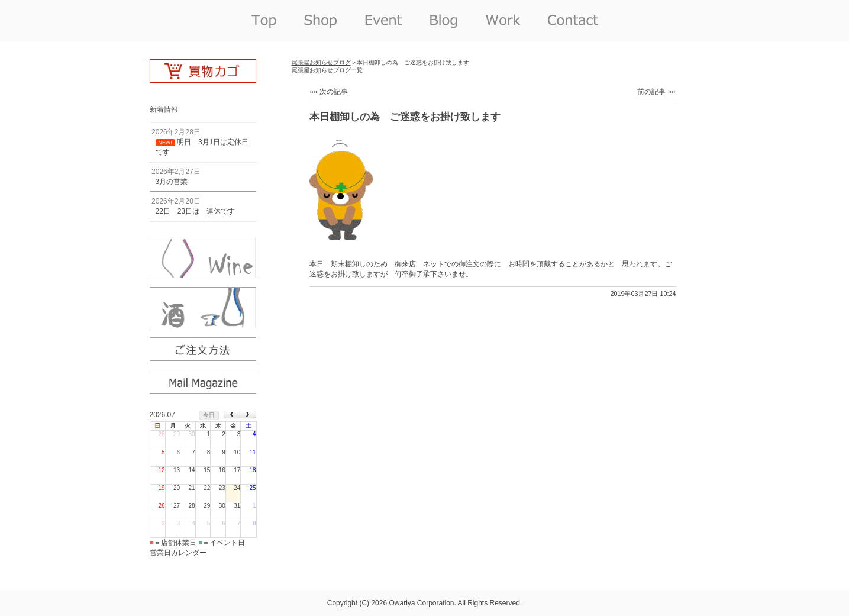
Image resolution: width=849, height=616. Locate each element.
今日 (209, 415)
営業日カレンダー (178, 553)
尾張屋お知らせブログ (321, 62)
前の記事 (651, 92)
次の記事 (334, 92)
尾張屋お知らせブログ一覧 (327, 70)
